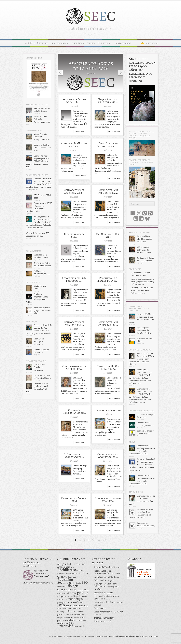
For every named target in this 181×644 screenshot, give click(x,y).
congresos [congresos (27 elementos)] (72, 574)
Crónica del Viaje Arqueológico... (108, 456)
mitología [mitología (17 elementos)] (61, 612)
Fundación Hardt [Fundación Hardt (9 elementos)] (63, 593)
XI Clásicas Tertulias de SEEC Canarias (145, 259)
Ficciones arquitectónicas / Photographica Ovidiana (37, 298)
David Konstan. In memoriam (41, 351)
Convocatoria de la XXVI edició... (74, 367)
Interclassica (100, 608)
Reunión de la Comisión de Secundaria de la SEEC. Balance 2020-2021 (142, 290)
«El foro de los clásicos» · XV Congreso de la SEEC (37, 234)
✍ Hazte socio (149, 43)
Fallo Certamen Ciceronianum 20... (108, 145)
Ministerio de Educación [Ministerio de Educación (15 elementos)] (74, 608)
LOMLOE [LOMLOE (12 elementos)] (61, 609)
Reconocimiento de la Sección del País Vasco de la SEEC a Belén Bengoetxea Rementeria (39, 329)
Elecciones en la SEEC (74, 235)
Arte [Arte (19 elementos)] (72, 567)
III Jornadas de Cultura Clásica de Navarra (140, 274)
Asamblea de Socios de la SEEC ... (74, 101)
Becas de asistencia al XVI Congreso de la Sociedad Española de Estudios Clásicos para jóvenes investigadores (39, 184)
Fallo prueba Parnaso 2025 (74, 500)
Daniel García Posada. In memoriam (40, 367)
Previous (60, 73)
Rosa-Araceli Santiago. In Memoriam (39, 341)
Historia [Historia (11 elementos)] (60, 599)
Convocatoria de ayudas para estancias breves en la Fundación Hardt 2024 (142, 450)
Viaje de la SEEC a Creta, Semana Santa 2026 (43, 148)
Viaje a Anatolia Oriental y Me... (108, 101)
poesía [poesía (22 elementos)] (80, 611)
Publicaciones (59, 43)
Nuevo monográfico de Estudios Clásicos (42, 264)
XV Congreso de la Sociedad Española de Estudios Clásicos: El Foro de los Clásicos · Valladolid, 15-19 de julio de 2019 (39, 222)
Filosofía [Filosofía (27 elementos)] (72, 590)
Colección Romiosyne (104, 580)
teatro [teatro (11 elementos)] (77, 618)
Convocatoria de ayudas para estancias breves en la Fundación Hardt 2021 (142, 480)
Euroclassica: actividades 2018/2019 (146, 524)
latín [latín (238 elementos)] (61, 605)
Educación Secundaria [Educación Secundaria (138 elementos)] (66, 581)
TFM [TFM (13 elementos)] (85, 620)
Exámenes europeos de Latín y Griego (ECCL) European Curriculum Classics (141, 514)
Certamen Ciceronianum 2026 (74, 411)
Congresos (77, 43)
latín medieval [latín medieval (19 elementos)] (71, 606)
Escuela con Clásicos (103, 593)
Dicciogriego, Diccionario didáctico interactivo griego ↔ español (108, 586)
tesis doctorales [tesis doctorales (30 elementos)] (75, 620)
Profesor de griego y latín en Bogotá (145, 432)
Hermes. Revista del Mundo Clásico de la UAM (107, 597)
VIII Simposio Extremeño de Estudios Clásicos (144, 250)
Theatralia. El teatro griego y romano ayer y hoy (43, 310)
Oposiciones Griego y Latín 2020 (146, 416)
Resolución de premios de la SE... (108, 279)
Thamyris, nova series (104, 618)
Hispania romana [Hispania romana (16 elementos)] (80, 596)
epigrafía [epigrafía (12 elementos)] (78, 583)
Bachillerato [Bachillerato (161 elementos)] (67, 570)
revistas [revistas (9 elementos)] (66, 618)
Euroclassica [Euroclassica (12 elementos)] (62, 586)
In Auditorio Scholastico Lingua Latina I (108, 603)
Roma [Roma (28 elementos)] (72, 617)
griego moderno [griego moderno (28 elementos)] (65, 596)
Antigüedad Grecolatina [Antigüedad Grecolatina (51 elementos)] (71, 564)
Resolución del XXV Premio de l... (74, 279)
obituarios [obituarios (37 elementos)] (71, 611)
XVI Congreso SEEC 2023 (42, 196)
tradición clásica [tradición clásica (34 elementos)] (66, 623)
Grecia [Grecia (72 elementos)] (72, 593)
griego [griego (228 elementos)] (82, 593)
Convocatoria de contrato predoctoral (146, 424)
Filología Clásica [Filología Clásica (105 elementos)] (68, 588)
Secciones (43, 43)
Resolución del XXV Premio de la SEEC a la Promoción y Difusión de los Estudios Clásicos (141, 359)
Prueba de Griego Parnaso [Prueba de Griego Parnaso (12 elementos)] (75, 614)
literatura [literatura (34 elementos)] (83, 606)
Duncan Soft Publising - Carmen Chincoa (121, 636)
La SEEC (29, 43)
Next (121, 73)
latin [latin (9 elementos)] (81, 602)
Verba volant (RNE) (103, 621)
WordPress (154, 636)
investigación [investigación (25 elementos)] (73, 602)
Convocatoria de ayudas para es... (74, 191)
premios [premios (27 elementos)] (61, 614)
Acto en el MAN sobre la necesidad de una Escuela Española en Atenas (142, 318)
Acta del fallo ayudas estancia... (108, 500)
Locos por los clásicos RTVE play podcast (109, 613)
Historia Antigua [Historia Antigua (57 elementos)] (73, 599)
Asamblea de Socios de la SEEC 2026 (42, 110)
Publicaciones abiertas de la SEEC (42, 272)
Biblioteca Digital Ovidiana (106, 577)
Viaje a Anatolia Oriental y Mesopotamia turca (42, 119)
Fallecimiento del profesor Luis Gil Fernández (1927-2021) (37, 388)
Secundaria (105, 43)
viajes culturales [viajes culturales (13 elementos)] (80, 626)
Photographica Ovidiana (40, 287)
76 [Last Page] (105, 539)
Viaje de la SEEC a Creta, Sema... (108, 367)
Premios (91, 43)
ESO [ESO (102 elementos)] (85, 582)
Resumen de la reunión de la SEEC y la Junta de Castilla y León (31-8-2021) (143, 282)
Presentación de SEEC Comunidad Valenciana (145, 239)
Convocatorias (123, 43)
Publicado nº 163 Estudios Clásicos (41, 256)
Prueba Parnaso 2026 (108, 410)
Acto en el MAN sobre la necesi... (74, 145)
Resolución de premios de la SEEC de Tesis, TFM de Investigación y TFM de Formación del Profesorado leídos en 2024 (141, 377)
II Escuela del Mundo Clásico (146, 340)
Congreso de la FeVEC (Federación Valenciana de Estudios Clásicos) (39, 207)
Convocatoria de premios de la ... (108, 191)
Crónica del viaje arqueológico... (74, 456)
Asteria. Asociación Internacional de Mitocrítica (107, 572)
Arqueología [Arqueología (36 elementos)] (64, 567)
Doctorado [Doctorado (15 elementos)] (72, 577)
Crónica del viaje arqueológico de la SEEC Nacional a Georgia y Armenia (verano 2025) (37, 161)
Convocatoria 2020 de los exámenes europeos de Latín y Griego (142, 500)
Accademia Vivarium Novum (107, 567)
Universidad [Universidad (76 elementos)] (65, 626)
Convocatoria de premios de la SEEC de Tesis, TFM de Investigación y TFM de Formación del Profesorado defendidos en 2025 (141, 396)
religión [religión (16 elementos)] (60, 617)
